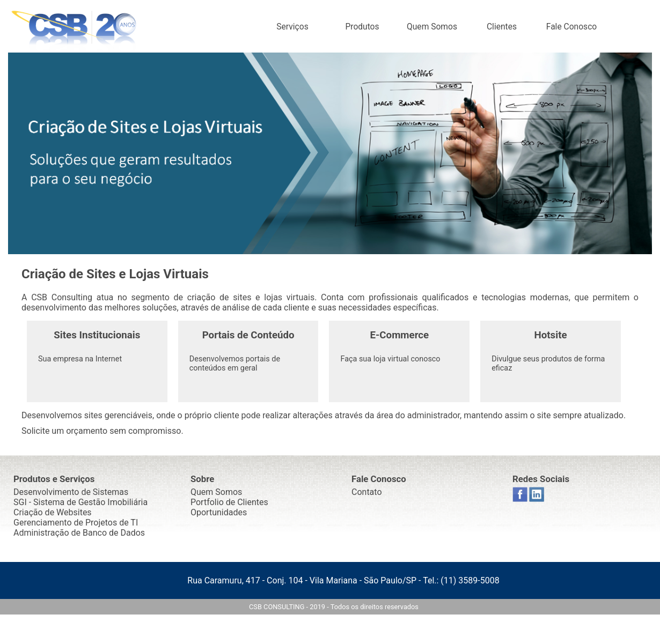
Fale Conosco (571, 27)
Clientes (502, 27)
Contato (367, 492)
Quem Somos (432, 27)
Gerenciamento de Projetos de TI (76, 523)
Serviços (292, 27)
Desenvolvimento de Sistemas (71, 492)
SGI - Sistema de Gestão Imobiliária (80, 502)
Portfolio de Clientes (229, 502)
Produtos (362, 27)
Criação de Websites (53, 512)
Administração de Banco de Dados (79, 533)
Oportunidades (219, 512)
